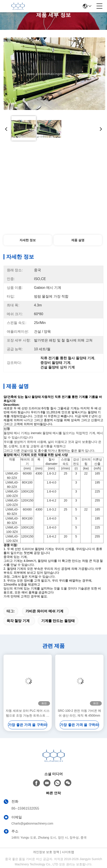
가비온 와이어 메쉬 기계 (44, 611)
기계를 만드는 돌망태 (58, 621)
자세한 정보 (28, 240)
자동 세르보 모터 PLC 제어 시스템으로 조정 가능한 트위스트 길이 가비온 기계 (28, 713)
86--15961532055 (25, 808)
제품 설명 (78, 240)
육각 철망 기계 (18, 621)
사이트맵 (68, 852)
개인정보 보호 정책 (46, 852)
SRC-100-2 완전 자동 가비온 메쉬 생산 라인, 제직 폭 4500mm (79, 713)
